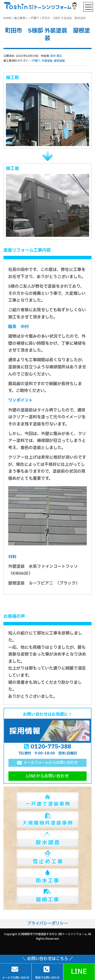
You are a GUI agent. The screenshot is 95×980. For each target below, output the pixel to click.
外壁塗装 (47, 61)
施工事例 (20, 18)
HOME (7, 18)
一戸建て (33, 18)
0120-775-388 (51, 747)
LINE (79, 972)
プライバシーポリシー (47, 923)
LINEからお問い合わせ (47, 776)
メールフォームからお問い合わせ (51, 763)
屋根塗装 (59, 61)
